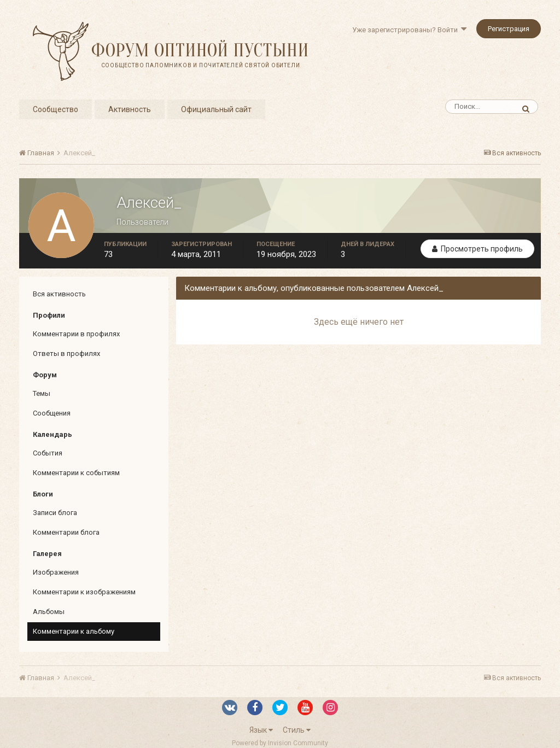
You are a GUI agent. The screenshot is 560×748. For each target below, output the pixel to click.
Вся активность (59, 294)
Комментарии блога (66, 532)
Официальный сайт (216, 109)
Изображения (56, 572)
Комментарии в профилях (76, 334)
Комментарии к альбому (74, 631)
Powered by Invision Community (280, 743)
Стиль (297, 730)
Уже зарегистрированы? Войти (409, 30)
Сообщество (56, 109)
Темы (42, 393)
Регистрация (509, 29)
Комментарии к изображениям (84, 592)
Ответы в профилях (66, 353)
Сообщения (52, 413)
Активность (130, 109)
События (48, 453)
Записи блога (55, 513)
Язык (261, 730)
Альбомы (49, 612)
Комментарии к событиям (76, 473)
